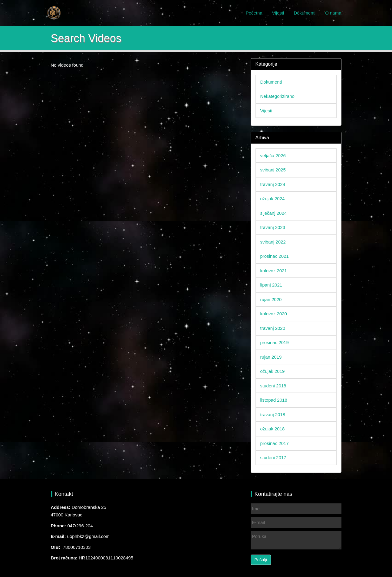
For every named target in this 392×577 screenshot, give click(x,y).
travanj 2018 (273, 415)
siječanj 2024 (274, 213)
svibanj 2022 (273, 242)
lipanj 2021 (271, 285)
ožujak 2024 (273, 199)
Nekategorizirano (277, 96)
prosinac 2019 (275, 342)
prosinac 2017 (275, 443)
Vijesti (278, 13)
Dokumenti (305, 13)
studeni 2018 (273, 386)
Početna (254, 13)
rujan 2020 (271, 299)
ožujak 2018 (273, 429)
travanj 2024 (273, 184)
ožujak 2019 (273, 371)
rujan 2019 (271, 357)
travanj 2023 (273, 227)
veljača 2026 (273, 156)
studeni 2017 (273, 458)
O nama (333, 13)
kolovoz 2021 (274, 271)
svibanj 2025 (273, 170)
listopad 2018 (274, 400)
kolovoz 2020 (274, 314)
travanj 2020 (273, 328)
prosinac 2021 (275, 256)
